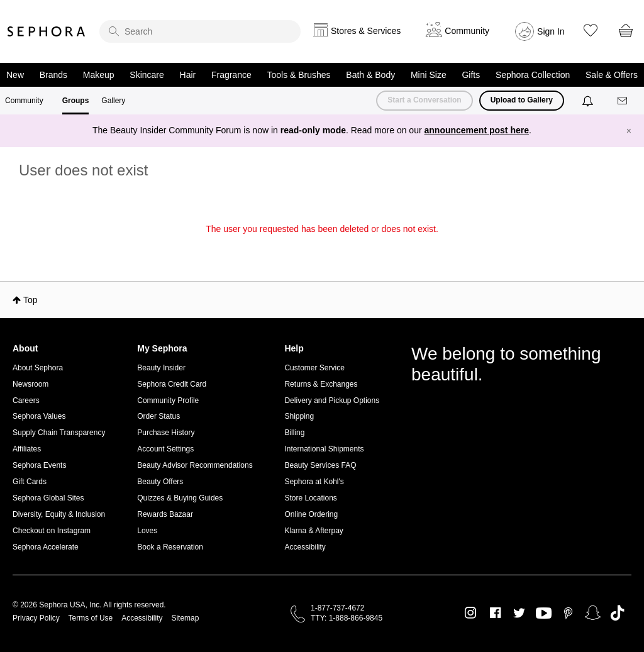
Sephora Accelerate (46, 547)
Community (24, 101)
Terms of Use (91, 618)
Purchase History (166, 433)
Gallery (113, 101)
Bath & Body (370, 75)
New (15, 75)
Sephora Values (39, 416)
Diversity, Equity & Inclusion (59, 514)
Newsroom (31, 384)
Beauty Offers (160, 482)
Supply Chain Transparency (59, 433)
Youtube (544, 614)
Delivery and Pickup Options (332, 401)
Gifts (471, 75)
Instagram (471, 613)
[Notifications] (589, 101)
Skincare (147, 75)
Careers (26, 401)
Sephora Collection (533, 75)
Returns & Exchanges (321, 384)
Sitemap (185, 618)
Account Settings (165, 449)
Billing (294, 433)
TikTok (617, 613)
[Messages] (623, 101)
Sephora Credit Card (172, 384)
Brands (53, 75)
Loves (147, 531)
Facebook (495, 613)
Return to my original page (322, 246)
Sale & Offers (612, 75)
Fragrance (231, 75)
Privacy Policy (36, 618)
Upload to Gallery (522, 100)
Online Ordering (311, 514)
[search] (200, 31)
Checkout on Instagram (52, 531)
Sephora (47, 31)
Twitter (519, 613)
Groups (76, 101)
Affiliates (27, 449)
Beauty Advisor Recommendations (195, 465)
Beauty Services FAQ (320, 465)
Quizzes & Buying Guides (180, 498)
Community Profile (168, 401)
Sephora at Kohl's (314, 482)
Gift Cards (30, 482)
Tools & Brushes (298, 75)
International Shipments (324, 449)
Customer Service (314, 368)
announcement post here (477, 130)
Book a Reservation (170, 547)
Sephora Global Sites (48, 498)
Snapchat (593, 613)
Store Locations (310, 498)
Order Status (158, 416)
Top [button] (31, 300)
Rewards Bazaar (165, 514)
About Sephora (38, 368)
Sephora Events (39, 465)
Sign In (551, 31)
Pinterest (568, 613)
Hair (188, 75)
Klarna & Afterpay (314, 531)
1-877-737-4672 (337, 608)
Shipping (299, 416)
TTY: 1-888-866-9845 (347, 618)
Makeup (99, 75)
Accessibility (305, 547)
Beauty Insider (161, 368)
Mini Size (429, 75)
